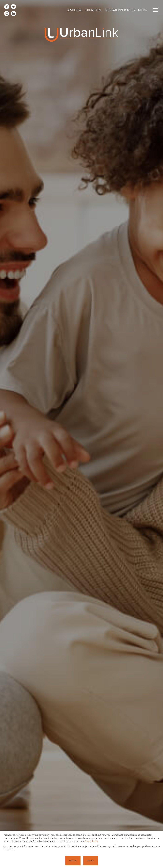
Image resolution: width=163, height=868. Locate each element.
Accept (91, 861)
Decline (73, 861)
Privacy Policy (91, 841)
